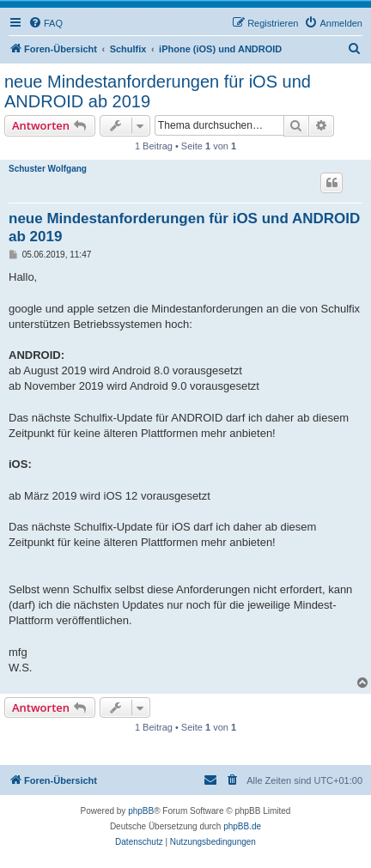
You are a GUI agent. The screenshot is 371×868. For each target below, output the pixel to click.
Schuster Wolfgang (48, 169)
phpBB (141, 811)
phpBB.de (242, 826)
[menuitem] (46, 23)
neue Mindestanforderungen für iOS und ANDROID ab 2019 (158, 91)
